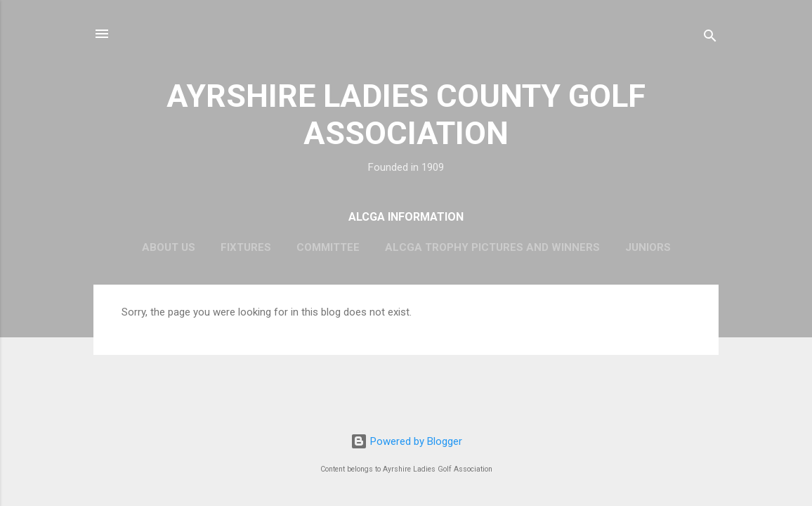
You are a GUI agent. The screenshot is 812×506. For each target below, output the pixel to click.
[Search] (710, 38)
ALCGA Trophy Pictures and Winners (492, 247)
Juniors (648, 247)
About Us (169, 247)
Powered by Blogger (406, 441)
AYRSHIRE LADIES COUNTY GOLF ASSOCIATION (406, 115)
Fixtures (246, 247)
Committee (328, 247)
